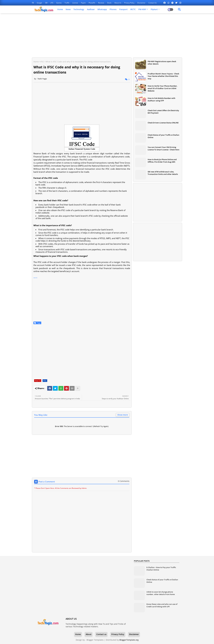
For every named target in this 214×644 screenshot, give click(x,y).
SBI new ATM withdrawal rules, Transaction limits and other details (163, 173)
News (68, 9)
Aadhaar (91, 9)
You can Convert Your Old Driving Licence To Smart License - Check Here (163, 148)
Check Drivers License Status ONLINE (163, 123)
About (89, 634)
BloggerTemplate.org (129, 640)
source (35, 278)
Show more (123, 415)
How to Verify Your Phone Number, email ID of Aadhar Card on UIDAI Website (163, 88)
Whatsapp (102, 9)
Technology (79, 9)
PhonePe (92, 3)
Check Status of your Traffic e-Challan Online (163, 136)
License (75, 3)
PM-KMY (142, 9)
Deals (110, 3)
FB (33, 3)
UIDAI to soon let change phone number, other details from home (161, 593)
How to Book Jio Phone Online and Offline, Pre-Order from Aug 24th (162, 161)
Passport (123, 9)
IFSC (42, 62)
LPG (52, 3)
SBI (46, 3)
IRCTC (133, 9)
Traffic (67, 3)
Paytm (84, 3)
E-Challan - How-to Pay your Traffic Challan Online (161, 569)
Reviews (101, 3)
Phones (113, 9)
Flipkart (154, 9)
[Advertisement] (107, 35)
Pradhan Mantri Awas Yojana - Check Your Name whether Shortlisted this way (163, 76)
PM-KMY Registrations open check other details (162, 63)
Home (60, 9)
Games (59, 3)
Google (40, 3)
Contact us (153, 3)
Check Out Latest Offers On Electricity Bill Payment (163, 112)
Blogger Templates (95, 640)
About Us (118, 3)
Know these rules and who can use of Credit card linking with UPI (162, 605)
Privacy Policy (130, 3)
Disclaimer (142, 3)
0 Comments (124, 481)
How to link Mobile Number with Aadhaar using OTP (161, 99)
